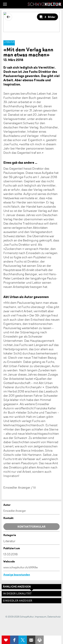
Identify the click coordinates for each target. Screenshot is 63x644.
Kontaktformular (32, 527)
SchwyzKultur (45, 4)
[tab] (32, 601)
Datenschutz (54, 617)
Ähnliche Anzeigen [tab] (17, 587)
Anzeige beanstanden (17, 575)
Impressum (41, 617)
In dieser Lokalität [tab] (17, 593)
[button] (5, 4)
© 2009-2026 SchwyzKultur (20, 617)
